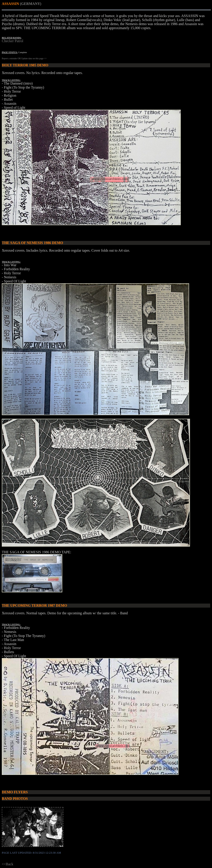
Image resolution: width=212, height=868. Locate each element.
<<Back (8, 864)
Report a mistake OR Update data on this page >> (24, 58)
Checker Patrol (13, 41)
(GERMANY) (30, 4)
